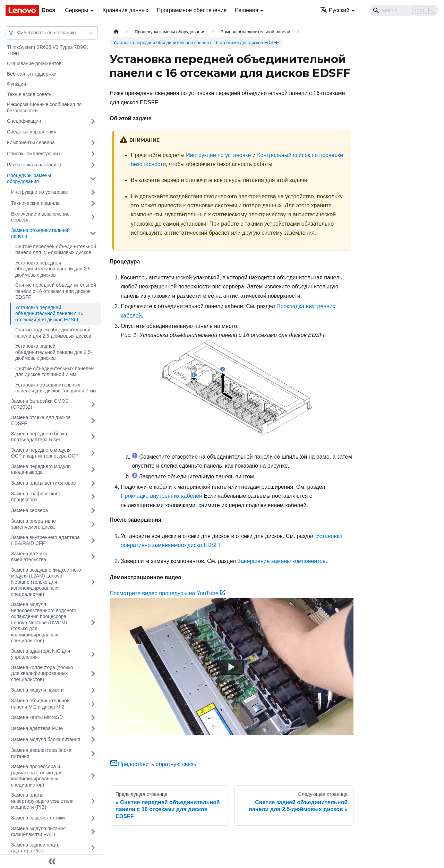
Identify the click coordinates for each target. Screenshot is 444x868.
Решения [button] (246, 10)
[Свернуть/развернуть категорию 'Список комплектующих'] (93, 154)
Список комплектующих (34, 154)
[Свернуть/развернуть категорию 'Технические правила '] (93, 203)
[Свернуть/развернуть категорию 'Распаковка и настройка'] (93, 165)
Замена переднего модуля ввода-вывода (41, 469)
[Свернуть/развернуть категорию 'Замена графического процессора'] (93, 497)
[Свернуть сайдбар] (52, 861)
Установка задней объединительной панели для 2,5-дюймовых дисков (54, 352)
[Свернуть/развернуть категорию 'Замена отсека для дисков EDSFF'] (93, 421)
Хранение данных (125, 10)
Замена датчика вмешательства (29, 557)
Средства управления (32, 132)
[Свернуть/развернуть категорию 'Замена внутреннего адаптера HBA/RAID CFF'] (93, 541)
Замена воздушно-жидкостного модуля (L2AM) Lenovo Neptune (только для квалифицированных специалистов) (46, 582)
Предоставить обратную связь (153, 764)
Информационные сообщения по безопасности (44, 107)
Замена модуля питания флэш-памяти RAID (38, 832)
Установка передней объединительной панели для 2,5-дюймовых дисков (54, 269)
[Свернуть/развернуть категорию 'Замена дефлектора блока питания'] (93, 753)
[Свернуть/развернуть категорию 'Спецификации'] (93, 121)
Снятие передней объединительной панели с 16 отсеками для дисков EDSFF (56, 291)
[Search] (404, 10)
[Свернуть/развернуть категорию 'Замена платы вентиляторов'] (93, 483)
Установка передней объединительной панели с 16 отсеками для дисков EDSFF (49, 314)
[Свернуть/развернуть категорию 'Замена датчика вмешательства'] (93, 557)
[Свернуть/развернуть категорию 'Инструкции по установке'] (93, 192)
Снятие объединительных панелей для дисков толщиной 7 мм (54, 372)
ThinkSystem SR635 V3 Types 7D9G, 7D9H (48, 50)
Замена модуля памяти (37, 690)
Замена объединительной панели (40, 233)
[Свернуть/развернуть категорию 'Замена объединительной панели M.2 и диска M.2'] (93, 704)
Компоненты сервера (31, 142)
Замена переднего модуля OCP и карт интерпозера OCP (45, 453)
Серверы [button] (76, 10)
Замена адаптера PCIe (37, 728)
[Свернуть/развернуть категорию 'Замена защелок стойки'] (93, 818)
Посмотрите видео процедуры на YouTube (168, 593)
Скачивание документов (34, 63)
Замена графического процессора (36, 497)
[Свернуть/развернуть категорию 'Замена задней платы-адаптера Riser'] (93, 848)
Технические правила (35, 203)
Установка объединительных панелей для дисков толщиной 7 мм (56, 388)
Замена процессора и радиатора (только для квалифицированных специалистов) (37, 776)
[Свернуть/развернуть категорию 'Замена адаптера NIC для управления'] (93, 654)
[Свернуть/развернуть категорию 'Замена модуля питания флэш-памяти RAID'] (93, 832)
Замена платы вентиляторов (43, 483)
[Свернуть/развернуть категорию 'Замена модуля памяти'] (93, 690)
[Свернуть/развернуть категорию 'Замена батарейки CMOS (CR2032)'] (93, 404)
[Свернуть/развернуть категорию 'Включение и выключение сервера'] (93, 217)
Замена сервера (29, 510)
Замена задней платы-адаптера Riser (37, 848)
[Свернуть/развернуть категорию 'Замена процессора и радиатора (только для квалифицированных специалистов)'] (93, 776)
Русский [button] (335, 10)
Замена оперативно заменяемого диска (33, 524)
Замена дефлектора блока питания (41, 753)
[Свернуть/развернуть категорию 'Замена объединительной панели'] (93, 233)
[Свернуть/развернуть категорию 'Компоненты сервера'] (93, 143)
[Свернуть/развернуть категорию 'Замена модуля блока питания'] (93, 740)
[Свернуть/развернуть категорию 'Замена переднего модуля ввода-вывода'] (93, 470)
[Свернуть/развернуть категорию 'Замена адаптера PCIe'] (93, 729)
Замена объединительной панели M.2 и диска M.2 (40, 704)
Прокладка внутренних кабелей (161, 496)
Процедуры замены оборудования (29, 179)
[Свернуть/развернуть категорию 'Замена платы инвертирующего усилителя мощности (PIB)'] (93, 801)
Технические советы (30, 94)
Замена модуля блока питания (46, 739)
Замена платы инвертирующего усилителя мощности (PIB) (42, 801)
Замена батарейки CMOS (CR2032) (40, 404)
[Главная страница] (116, 32)
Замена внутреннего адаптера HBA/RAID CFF (45, 540)
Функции (16, 84)
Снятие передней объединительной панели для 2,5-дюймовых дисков (56, 250)
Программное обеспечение (192, 10)
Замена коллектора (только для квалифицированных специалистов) (42, 673)
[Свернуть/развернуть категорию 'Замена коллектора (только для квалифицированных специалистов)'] (93, 674)
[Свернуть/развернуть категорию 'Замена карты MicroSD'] (93, 718)
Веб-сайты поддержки (32, 74)
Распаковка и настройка (34, 165)
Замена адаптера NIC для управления (41, 654)
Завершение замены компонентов (282, 561)
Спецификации (24, 121)
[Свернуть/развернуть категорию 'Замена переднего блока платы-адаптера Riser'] (93, 437)
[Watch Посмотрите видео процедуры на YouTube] (232, 667)
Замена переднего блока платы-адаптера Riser (39, 437)
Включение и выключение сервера (40, 217)
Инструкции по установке (40, 192)
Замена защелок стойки (38, 818)
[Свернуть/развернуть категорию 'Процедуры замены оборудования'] (93, 179)
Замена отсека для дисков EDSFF (41, 420)
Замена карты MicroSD (37, 717)
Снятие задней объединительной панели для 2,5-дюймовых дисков (53, 333)
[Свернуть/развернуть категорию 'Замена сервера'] (93, 511)
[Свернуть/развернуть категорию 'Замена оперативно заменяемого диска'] (93, 524)
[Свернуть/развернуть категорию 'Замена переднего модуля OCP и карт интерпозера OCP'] (93, 453)
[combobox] (18, 33)
